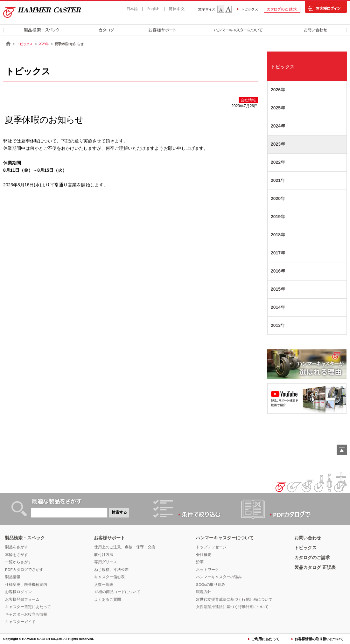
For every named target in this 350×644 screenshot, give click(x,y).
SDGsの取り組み (211, 585)
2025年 (278, 108)
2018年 (278, 235)
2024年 (278, 126)
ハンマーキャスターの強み (219, 577)
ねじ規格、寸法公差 (111, 570)
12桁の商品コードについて (117, 592)
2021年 (278, 180)
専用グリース (106, 562)
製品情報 (13, 577)
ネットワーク (207, 570)
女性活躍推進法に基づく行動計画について (232, 607)
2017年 (278, 253)
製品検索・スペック (25, 538)
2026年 (278, 90)
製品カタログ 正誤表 (315, 567)
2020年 (278, 198)
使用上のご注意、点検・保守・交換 (125, 547)
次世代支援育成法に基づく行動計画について (234, 599)
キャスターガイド (20, 622)
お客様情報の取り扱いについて (319, 639)
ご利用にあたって (265, 639)
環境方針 (204, 592)
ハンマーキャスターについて (225, 538)
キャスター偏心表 (109, 577)
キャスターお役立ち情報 (26, 614)
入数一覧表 (104, 585)
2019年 (278, 217)
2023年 (44, 44)
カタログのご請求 (312, 557)
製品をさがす (17, 547)
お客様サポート (109, 538)
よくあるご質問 (108, 599)
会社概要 (204, 555)
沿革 (200, 562)
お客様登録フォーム (22, 599)
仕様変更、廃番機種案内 (26, 585)
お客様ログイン (18, 592)
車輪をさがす (17, 555)
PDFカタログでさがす (24, 570)
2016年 (278, 271)
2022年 (278, 162)
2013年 (278, 325)
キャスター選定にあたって (28, 607)
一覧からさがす (18, 562)
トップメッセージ (211, 547)
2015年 (278, 289)
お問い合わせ (308, 538)
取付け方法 (104, 555)
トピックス (24, 44)
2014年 (278, 307)
